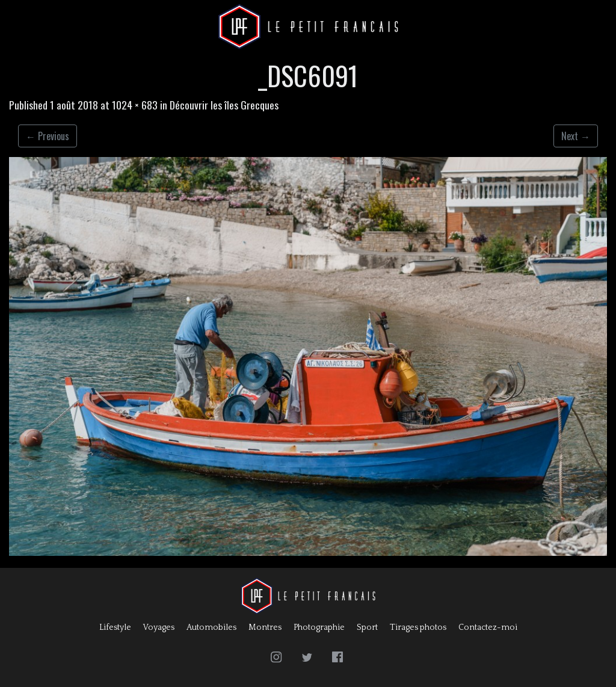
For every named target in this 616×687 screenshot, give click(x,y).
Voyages (159, 627)
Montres (265, 627)
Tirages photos (418, 627)
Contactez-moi (488, 627)
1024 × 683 (135, 105)
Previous (48, 136)
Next (576, 136)
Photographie (319, 627)
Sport (367, 627)
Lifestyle (115, 627)
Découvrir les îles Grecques (224, 105)
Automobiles (211, 627)
